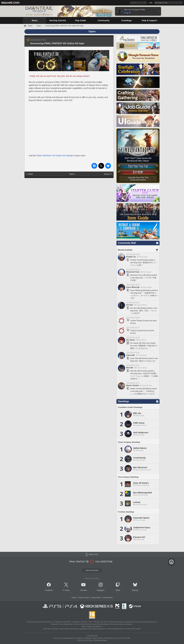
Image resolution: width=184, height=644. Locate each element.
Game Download (92, 570)
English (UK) (162, 3)
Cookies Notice (108, 598)
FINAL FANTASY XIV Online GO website (55, 156)
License (74, 598)
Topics (72, 174)
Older (31, 174)
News (67, 590)
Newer (107, 174)
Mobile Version (93, 554)
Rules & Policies (84, 598)
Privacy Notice (96, 598)
